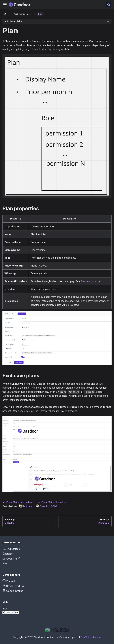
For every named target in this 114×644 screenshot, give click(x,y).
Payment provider (91, 281)
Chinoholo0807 (46, 506)
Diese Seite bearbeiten (17, 502)
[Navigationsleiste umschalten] (5, 5)
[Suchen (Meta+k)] (109, 5)
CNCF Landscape (91, 637)
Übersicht (8, 554)
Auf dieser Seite (13, 21)
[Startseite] (5, 14)
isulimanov (27, 506)
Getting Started (11, 549)
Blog (5, 609)
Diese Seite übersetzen (52, 502)
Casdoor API (11, 559)
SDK (5, 563)
